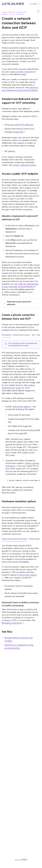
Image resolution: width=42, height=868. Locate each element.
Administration (8, 12)
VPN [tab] (33, 335)
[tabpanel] (21, 417)
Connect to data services (13, 14)
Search (35, 4)
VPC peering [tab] (6, 335)
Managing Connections (13, 623)
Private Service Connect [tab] (21, 335)
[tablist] (21, 335)
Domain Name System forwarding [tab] (14, 539)
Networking (21, 12)
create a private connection (22, 72)
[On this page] (38, 12)
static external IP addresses (22, 125)
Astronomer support (22, 407)
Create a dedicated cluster (24, 165)
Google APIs (19, 132)
